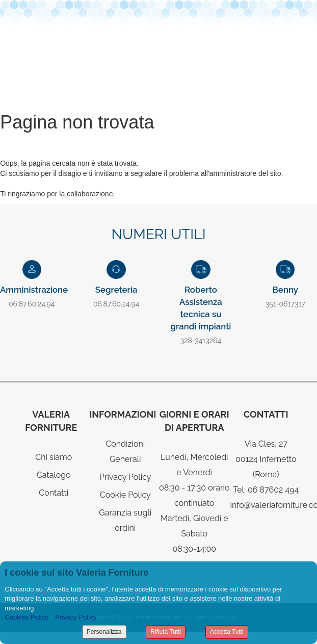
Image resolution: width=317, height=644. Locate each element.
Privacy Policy (125, 477)
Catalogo (54, 475)
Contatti (54, 493)
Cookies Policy (26, 617)
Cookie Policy (125, 495)
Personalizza (104, 632)
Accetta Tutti (227, 632)
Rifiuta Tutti (166, 632)
